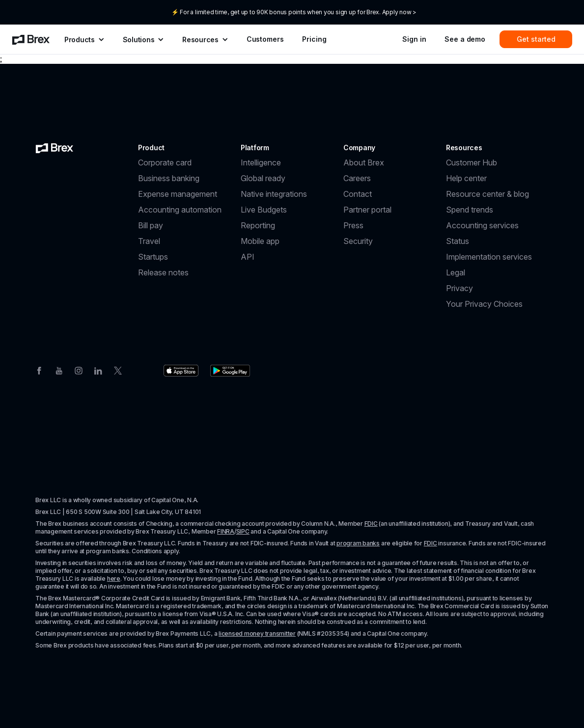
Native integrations (274, 194)
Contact (358, 194)
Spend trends (470, 210)
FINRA (226, 531)
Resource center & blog (487, 194)
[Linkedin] (98, 370)
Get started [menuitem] (536, 39)
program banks (358, 543)
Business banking (169, 178)
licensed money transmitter (257, 634)
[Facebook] (39, 370)
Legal (456, 272)
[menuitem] (31, 39)
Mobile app (260, 241)
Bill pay (151, 225)
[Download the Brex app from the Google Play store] (230, 371)
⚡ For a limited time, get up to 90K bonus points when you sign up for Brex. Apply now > (294, 12)
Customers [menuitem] (265, 39)
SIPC (243, 531)
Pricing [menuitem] (314, 39)
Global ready (263, 178)
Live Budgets (264, 210)
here (114, 579)
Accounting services (482, 225)
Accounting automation (180, 210)
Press (353, 225)
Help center (466, 178)
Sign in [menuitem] (414, 39)
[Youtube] (59, 370)
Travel (149, 241)
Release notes (163, 272)
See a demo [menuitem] (465, 39)
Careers (357, 178)
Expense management (178, 194)
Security (358, 241)
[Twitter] (118, 370)
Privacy (459, 288)
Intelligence (261, 162)
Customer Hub (472, 162)
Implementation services (489, 257)
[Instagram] (79, 370)
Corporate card (165, 162)
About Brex (364, 162)
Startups (153, 257)
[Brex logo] (55, 148)
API (248, 257)
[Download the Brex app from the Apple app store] (181, 371)
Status (458, 241)
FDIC (371, 524)
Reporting (258, 225)
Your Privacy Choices (484, 304)
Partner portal (367, 210)
